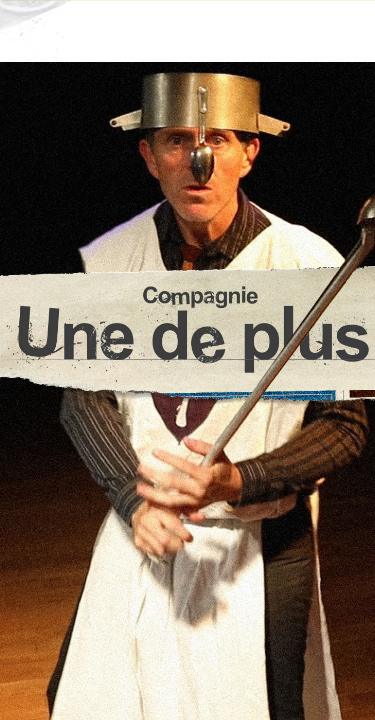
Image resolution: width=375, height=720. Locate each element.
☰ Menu (187, 30)
